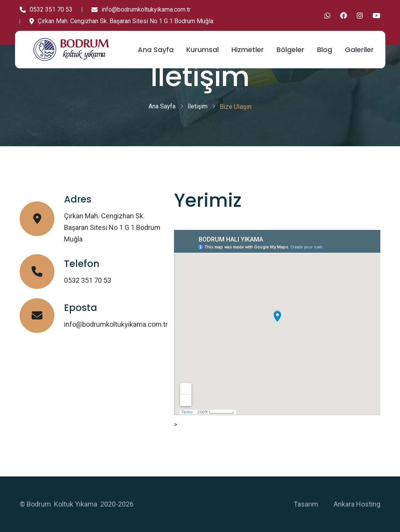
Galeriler (359, 50)
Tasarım (306, 504)
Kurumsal (203, 50)
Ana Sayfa (156, 50)
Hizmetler (248, 50)
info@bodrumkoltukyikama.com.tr (141, 9)
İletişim (198, 106)
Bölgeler (290, 50)
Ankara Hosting (357, 504)
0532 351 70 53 (46, 9)
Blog (325, 50)
